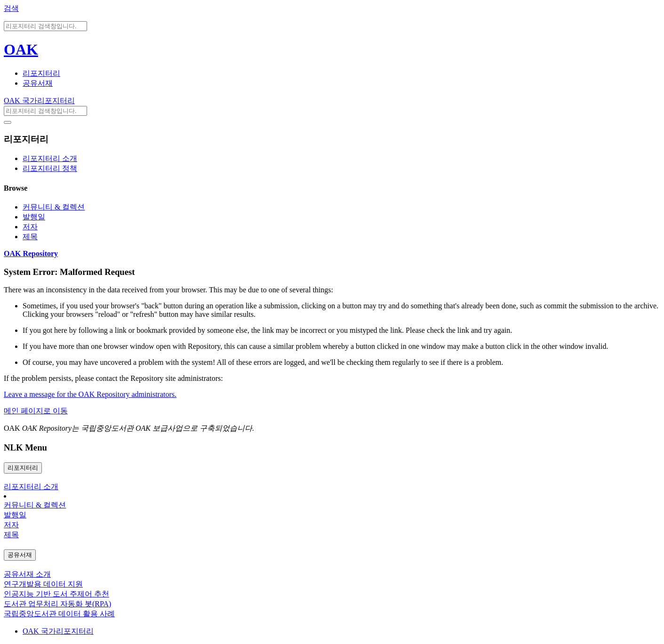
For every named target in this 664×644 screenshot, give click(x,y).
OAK (21, 49)
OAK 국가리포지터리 (39, 101)
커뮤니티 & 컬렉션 (54, 207)
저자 (30, 227)
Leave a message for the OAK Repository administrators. (90, 394)
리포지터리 (41, 73)
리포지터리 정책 (50, 168)
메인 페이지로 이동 (36, 411)
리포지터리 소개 (50, 158)
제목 (30, 237)
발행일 (34, 217)
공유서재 (38, 83)
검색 (11, 8)
